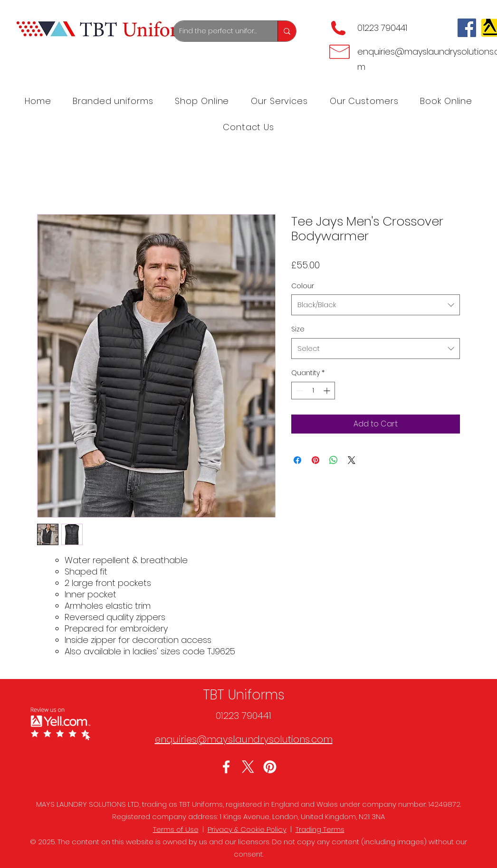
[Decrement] (299, 391)
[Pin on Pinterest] (315, 460)
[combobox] (376, 305)
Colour (303, 286)
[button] (279, 101)
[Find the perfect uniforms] (218, 31)
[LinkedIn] (270, 767)
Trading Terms (320, 829)
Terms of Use (176, 829)
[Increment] (328, 391)
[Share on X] (352, 460)
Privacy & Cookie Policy (247, 829)
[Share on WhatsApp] (334, 460)
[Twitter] (248, 767)
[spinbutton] (313, 391)
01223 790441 (382, 28)
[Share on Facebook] (297, 460)
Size (298, 329)
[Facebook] (467, 28)
